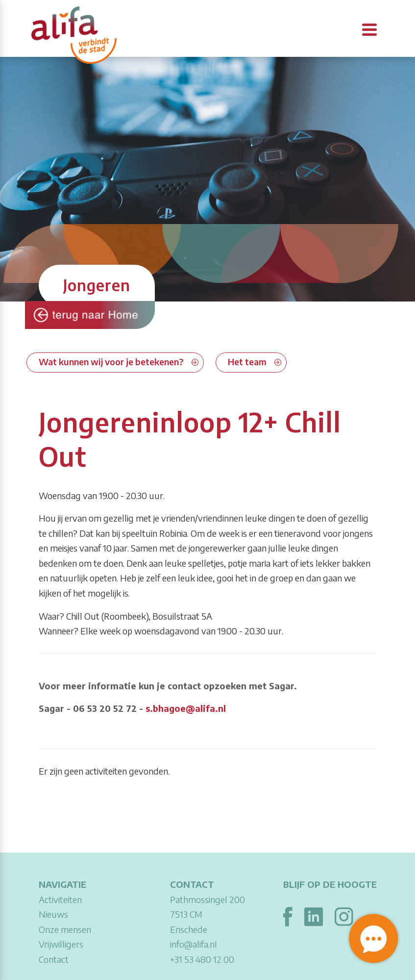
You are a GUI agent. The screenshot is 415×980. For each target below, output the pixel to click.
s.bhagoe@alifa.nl (186, 708)
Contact (54, 959)
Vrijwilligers (61, 944)
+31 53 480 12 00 (202, 959)
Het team (247, 362)
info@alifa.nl (194, 944)
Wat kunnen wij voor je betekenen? (111, 362)
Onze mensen (65, 929)
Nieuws (53, 914)
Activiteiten (60, 899)
